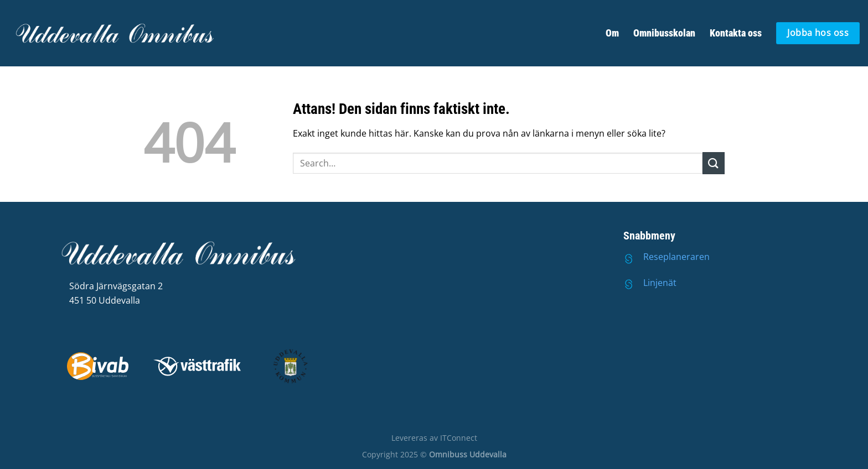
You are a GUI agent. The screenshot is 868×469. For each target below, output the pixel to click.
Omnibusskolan (664, 33)
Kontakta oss (736, 33)
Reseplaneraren (676, 257)
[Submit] (714, 163)
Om (612, 33)
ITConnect (459, 438)
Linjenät (660, 283)
